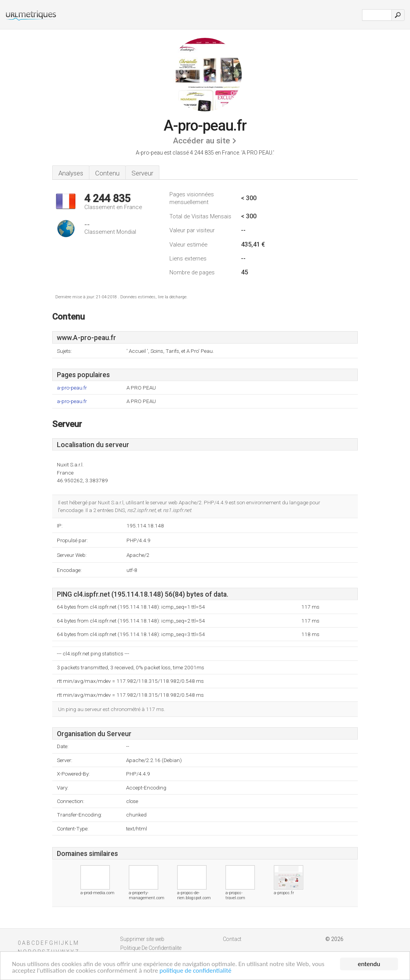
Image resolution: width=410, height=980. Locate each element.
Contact (232, 939)
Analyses (71, 173)
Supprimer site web (142, 939)
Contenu (107, 173)
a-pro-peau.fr (72, 388)
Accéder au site (202, 141)
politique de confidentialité (195, 971)
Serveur (142, 173)
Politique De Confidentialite (151, 948)
